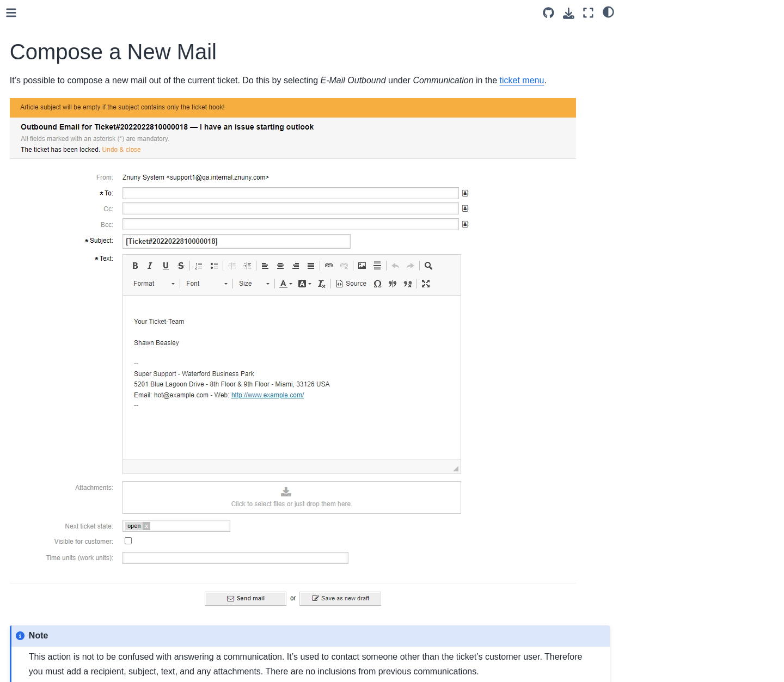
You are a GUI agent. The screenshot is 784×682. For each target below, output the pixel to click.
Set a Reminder (68, 331)
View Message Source (79, 401)
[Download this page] (569, 13)
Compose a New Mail (79, 107)
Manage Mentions (71, 504)
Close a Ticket (65, 54)
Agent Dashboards (64, 608)
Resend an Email (70, 141)
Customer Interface (56, 642)
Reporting (48, 625)
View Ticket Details (73, 521)
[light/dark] (608, 11)
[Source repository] (549, 13)
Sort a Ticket (62, 262)
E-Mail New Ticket (72, 124)
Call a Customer (68, 366)
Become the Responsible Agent (95, 452)
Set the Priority (66, 435)
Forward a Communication (86, 158)
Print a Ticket (63, 417)
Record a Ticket (68, 383)
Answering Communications (89, 72)
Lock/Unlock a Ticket (76, 210)
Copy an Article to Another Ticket (97, 297)
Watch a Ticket (66, 487)
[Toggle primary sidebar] (181, 13)
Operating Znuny (52, 660)
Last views (50, 573)
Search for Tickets (72, 470)
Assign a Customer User (83, 89)
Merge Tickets (65, 245)
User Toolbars (56, 556)
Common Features (73, 20)
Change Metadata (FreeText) (90, 176)
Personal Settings (62, 591)
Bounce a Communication (85, 38)
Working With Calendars (74, 539)
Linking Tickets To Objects (85, 228)
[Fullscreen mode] (588, 13)
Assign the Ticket (70, 314)
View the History (69, 193)
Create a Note (65, 279)
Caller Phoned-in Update (83, 348)
